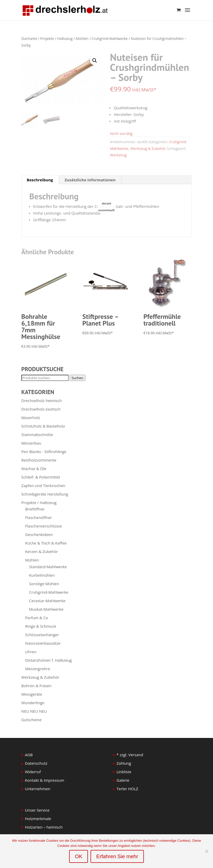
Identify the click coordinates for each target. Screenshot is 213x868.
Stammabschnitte (37, 435)
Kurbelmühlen (42, 575)
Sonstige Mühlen (44, 584)
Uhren (31, 652)
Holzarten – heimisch (44, 827)
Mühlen (82, 39)
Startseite (29, 39)
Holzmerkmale (38, 819)
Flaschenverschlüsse (44, 526)
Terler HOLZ (127, 789)
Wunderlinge (33, 703)
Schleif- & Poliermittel (41, 477)
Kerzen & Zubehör (42, 551)
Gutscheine (32, 720)
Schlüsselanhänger (42, 635)
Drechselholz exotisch (41, 409)
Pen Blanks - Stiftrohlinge (44, 452)
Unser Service (37, 810)
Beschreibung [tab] (40, 180)
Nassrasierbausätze (43, 643)
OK (79, 856)
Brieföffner (35, 509)
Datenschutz (36, 763)
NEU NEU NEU (34, 711)
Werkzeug (118, 155)
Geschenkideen (39, 534)
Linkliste (124, 772)
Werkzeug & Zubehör (148, 148)
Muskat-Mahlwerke (46, 609)
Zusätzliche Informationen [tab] (90, 180)
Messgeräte (32, 694)
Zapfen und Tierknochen (43, 486)
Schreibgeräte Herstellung (45, 494)
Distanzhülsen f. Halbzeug (49, 660)
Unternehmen (38, 789)
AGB (29, 755)
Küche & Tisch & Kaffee (46, 543)
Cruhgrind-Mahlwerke (110, 39)
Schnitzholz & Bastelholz (43, 426)
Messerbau (31, 443)
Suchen (78, 378)
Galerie (123, 780)
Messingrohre (38, 669)
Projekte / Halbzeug (56, 39)
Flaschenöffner (39, 517)
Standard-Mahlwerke (48, 567)
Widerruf (33, 772)
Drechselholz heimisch (42, 401)
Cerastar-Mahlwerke (47, 601)
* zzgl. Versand (130, 755)
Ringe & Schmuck (41, 626)
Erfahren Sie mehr (117, 856)
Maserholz (31, 418)
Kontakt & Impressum (45, 780)
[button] (95, 61)
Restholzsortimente (39, 460)
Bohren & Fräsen (36, 686)
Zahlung (124, 763)
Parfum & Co (37, 618)
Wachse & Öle (34, 469)
